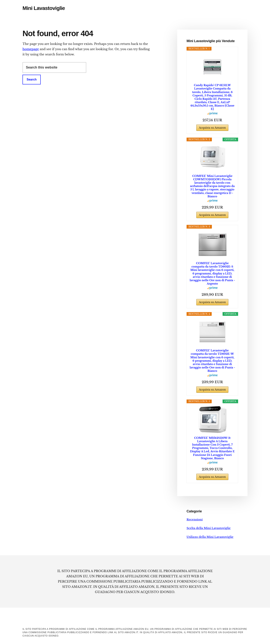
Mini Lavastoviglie (44, 8)
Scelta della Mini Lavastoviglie (209, 528)
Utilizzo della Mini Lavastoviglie (210, 537)
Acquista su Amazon (212, 128)
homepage (31, 49)
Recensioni (195, 519)
